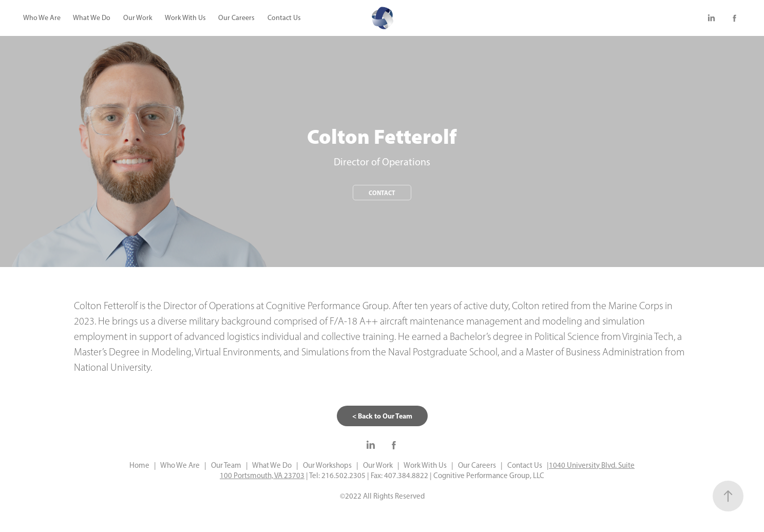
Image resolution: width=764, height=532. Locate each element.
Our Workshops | (328, 465)
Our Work (138, 18)
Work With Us (185, 18)
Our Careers (236, 18)
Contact (382, 193)
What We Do (92, 18)
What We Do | (273, 465)
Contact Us (284, 18)
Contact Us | (526, 465)
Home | (143, 465)
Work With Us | (426, 465)
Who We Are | (182, 465)
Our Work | (379, 465)
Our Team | (227, 465)
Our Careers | (478, 465)
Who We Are (42, 18)
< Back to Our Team (382, 416)
